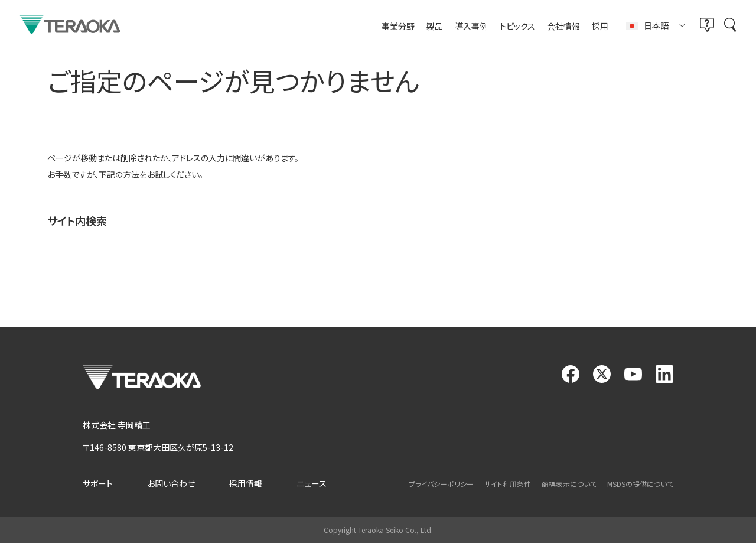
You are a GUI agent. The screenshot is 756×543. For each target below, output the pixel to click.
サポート (98, 483)
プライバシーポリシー (441, 484)
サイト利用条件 (508, 484)
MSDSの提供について (640, 484)
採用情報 (246, 483)
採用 (600, 26)
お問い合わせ (171, 483)
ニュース (312, 483)
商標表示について (569, 484)
